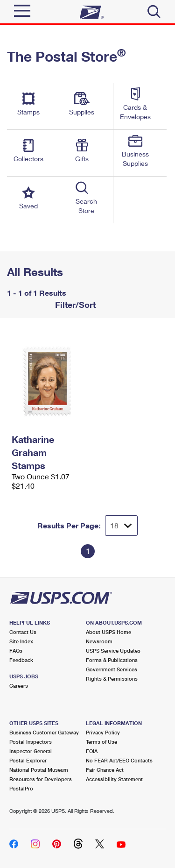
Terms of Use (101, 742)
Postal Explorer (28, 760)
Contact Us (23, 632)
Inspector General (31, 751)
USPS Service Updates (113, 651)
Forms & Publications (112, 660)
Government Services (112, 669)
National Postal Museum (39, 770)
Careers (19, 686)
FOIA (92, 751)
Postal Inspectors (31, 742)
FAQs (16, 651)
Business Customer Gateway (44, 732)
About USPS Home (108, 632)
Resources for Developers (41, 779)
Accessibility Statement (114, 779)
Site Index (21, 641)
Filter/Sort (74, 305)
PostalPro (21, 788)
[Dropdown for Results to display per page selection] (121, 526)
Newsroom (99, 641)
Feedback (21, 660)
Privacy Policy (103, 732)
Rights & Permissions (112, 679)
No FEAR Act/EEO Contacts (119, 760)
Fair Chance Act (105, 770)
